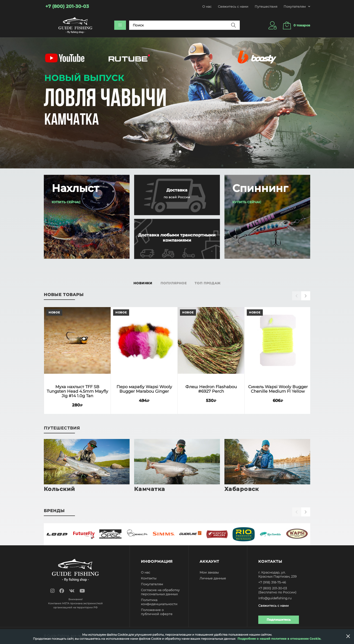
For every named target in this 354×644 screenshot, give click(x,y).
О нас (207, 7)
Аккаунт (209, 561)
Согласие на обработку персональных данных (160, 592)
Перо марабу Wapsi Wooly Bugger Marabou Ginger (144, 389)
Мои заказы (209, 572)
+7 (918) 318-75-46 (272, 582)
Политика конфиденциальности (159, 602)
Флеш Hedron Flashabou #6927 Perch (211, 389)
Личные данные (213, 578)
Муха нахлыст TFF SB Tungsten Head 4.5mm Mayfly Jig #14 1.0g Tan (77, 391)
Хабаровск (242, 489)
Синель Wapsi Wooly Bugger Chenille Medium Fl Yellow (278, 389)
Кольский (59, 489)
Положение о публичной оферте (157, 612)
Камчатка (150, 489)
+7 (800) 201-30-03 (273, 588)
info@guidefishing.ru (275, 598)
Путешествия (266, 7)
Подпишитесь (279, 620)
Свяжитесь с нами (233, 7)
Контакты (149, 578)
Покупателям (152, 584)
